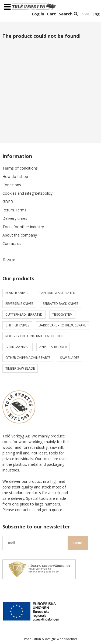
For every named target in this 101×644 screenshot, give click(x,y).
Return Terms (14, 210)
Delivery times (15, 218)
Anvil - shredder (53, 347)
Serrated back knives (60, 304)
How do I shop (15, 176)
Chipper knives (17, 325)
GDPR (8, 202)
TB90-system (62, 314)
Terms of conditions (20, 168)
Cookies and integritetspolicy (27, 193)
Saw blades (70, 358)
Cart (51, 14)
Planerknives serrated (57, 293)
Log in (38, 14)
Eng (96, 14)
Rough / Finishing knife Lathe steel (35, 336)
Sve (86, 14)
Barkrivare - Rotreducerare (62, 325)
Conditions (12, 185)
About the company (20, 235)
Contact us (12, 243)
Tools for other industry (23, 227)
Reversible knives (19, 304)
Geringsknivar (18, 347)
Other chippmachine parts (28, 358)
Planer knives (17, 293)
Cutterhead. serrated (24, 314)
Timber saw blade (20, 368)
